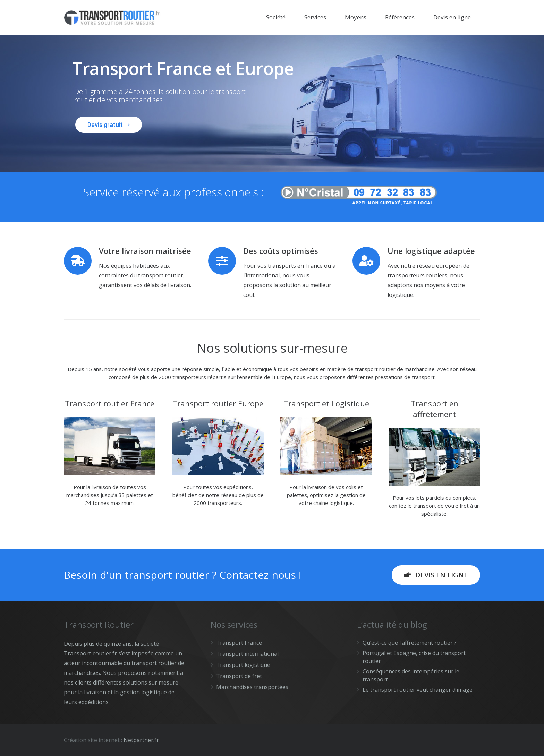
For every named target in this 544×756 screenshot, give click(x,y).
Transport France (239, 643)
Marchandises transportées (252, 687)
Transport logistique (243, 665)
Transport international (247, 654)
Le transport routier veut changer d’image (418, 690)
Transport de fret (239, 676)
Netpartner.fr (141, 740)
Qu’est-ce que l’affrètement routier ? (410, 643)
